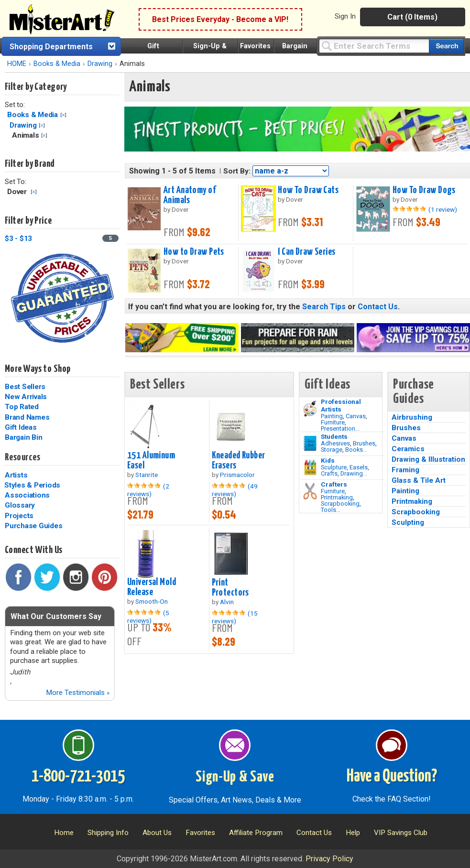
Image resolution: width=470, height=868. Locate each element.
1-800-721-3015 (78, 777)
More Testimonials (78, 693)
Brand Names (27, 417)
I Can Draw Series (306, 252)
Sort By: (237, 171)
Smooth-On (152, 601)
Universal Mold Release (152, 587)
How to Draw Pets (194, 252)
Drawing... (354, 473)
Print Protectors (230, 588)
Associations (27, 495)
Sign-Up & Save (235, 777)
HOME (17, 64)
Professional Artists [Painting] (341, 405)
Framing (405, 470)
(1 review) (443, 209)
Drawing (100, 64)
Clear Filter (63, 115)
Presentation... (340, 429)
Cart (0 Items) (412, 17)
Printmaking (337, 497)
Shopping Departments (51, 47)
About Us (157, 833)
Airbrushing (412, 417)
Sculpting (408, 522)
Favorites (255, 46)
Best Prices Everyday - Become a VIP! (220, 19)
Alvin (227, 602)
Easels (359, 467)
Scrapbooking (340, 504)
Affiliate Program (256, 833)
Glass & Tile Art (419, 480)
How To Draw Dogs (424, 190)
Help (353, 833)
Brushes (364, 443)
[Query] (374, 46)
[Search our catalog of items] (446, 46)
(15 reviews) (235, 617)
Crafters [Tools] (334, 484)
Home (64, 833)
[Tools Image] (310, 491)
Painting (332, 416)
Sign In (345, 16)
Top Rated (22, 407)
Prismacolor (237, 475)
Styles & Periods (32, 485)
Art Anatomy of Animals (190, 195)
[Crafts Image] (310, 467)
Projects (19, 516)
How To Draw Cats (308, 190)
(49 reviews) (235, 490)
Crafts (329, 473)
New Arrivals (26, 397)
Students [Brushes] (334, 436)
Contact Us (378, 307)
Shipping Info (108, 833)
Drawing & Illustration (428, 459)
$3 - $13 (18, 239)
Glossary (20, 505)
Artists (16, 475)
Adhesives (335, 443)
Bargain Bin (23, 437)
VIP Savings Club (401, 833)
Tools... (331, 510)
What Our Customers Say (56, 616)
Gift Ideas (21, 427)
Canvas (356, 416)
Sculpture (334, 467)
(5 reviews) (148, 617)
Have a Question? (392, 777)
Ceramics (408, 449)
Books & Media (57, 64)
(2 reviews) (148, 490)
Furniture (333, 422)
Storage (332, 450)
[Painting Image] (310, 409)
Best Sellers (25, 387)
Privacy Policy (329, 859)
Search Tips (324, 307)
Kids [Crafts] (328, 460)
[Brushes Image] (310, 444)
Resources (22, 457)
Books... (356, 450)
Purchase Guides (33, 526)
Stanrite (147, 475)
